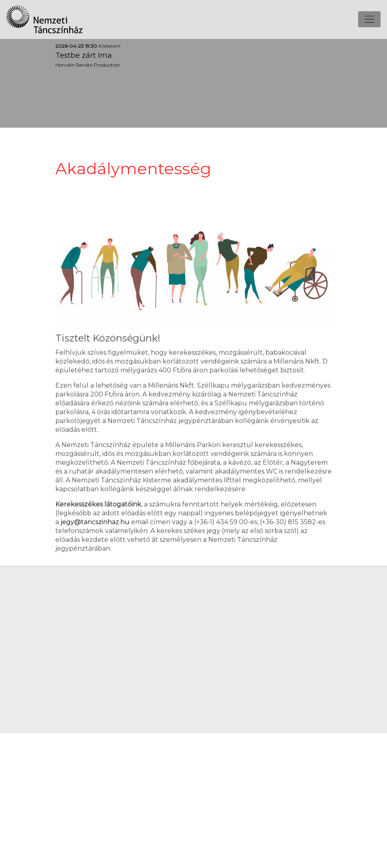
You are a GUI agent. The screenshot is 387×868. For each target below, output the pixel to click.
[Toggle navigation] (369, 18)
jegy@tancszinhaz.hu (95, 524)
